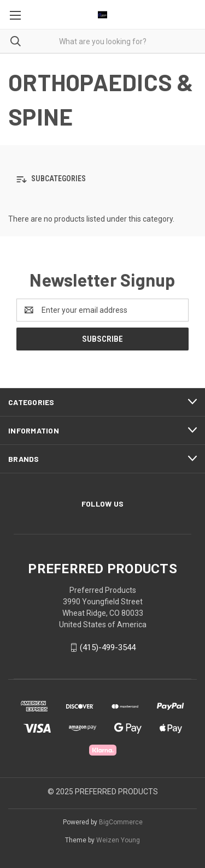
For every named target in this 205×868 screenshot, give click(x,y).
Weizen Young (118, 840)
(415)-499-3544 (108, 647)
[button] (102, 179)
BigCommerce (121, 822)
